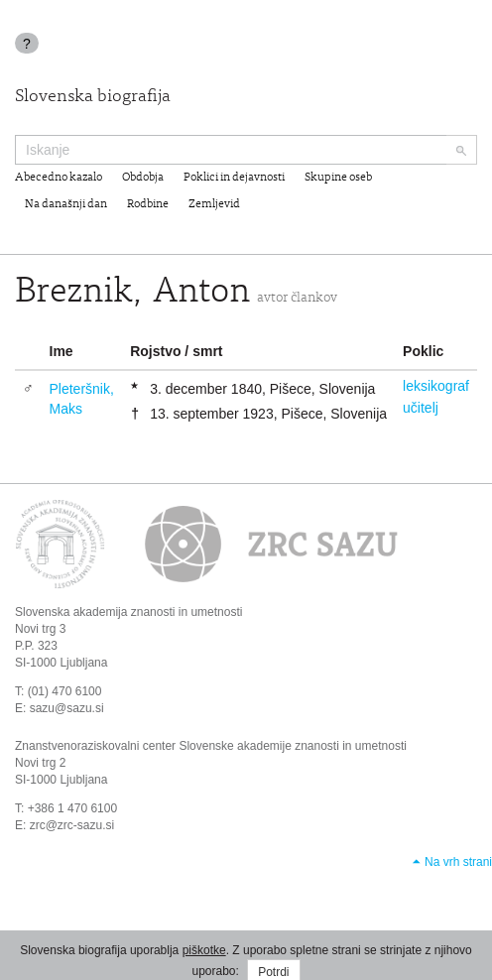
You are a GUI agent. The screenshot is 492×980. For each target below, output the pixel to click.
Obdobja (143, 178)
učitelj (421, 408)
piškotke (204, 950)
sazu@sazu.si (67, 708)
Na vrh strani (458, 862)
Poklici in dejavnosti (234, 178)
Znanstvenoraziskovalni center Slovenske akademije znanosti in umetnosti (211, 746)
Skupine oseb (338, 178)
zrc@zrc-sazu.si (72, 825)
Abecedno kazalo (59, 178)
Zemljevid (214, 204)
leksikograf (436, 386)
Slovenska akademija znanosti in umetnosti (128, 612)
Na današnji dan (66, 204)
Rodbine (148, 204)
